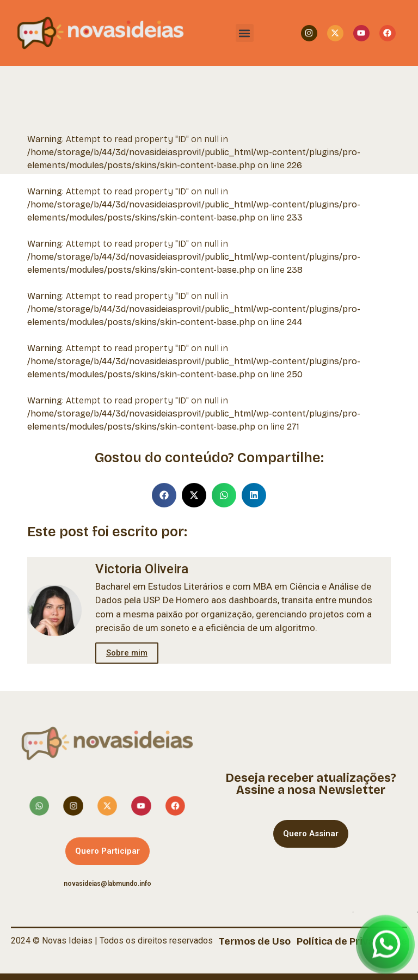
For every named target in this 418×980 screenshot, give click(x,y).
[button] (245, 33)
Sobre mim (127, 653)
